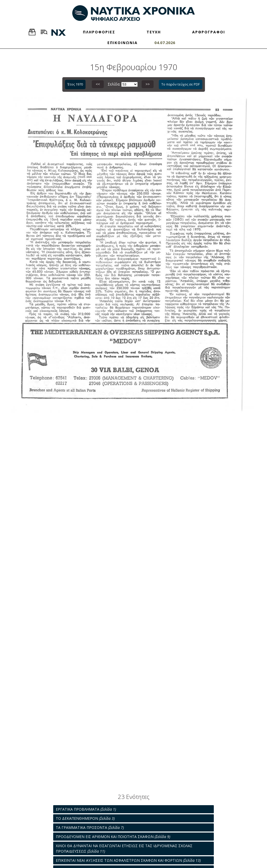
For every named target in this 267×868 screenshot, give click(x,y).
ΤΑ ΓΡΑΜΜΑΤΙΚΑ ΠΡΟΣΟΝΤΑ (90, 827)
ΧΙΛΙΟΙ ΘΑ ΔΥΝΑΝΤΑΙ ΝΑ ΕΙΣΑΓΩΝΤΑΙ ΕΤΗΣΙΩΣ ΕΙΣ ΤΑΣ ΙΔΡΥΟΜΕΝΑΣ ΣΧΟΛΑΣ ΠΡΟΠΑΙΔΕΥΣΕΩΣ (124, 848)
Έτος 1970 (75, 84)
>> (148, 84)
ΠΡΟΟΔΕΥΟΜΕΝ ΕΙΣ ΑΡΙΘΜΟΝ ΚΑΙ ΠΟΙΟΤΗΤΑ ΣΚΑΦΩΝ (113, 837)
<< (98, 84)
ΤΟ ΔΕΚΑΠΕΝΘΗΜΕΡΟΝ (85, 818)
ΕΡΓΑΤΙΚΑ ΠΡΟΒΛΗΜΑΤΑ (86, 809)
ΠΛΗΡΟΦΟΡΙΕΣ (99, 32)
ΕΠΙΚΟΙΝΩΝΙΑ (123, 43)
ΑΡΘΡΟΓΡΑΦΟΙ (209, 32)
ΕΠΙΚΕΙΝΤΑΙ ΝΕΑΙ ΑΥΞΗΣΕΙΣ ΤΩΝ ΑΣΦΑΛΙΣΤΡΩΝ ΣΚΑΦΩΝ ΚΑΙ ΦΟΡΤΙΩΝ (128, 860)
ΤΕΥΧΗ (154, 32)
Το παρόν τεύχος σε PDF (181, 84)
